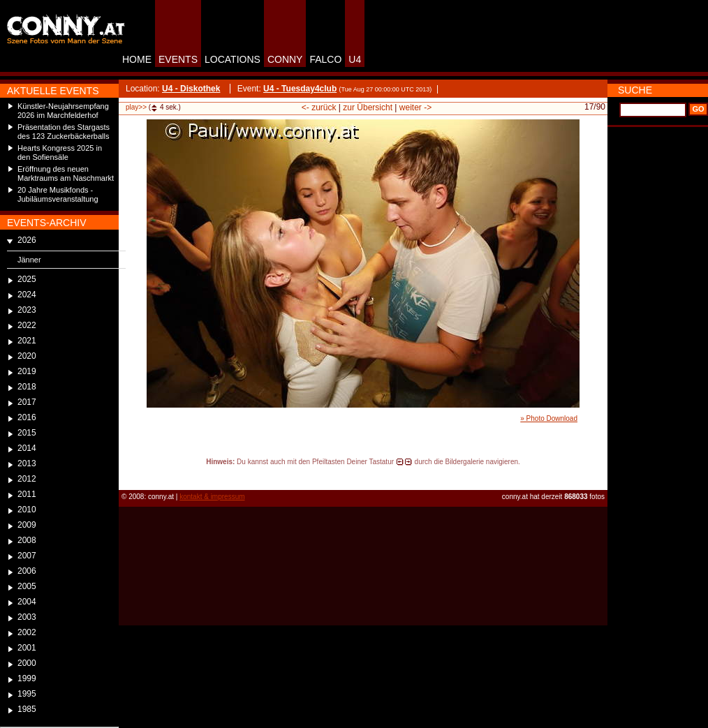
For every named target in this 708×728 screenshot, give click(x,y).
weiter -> (415, 107)
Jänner (29, 260)
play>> (136, 107)
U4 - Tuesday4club (300, 89)
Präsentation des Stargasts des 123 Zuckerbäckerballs (64, 132)
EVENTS (178, 59)
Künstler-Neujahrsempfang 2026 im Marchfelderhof (63, 111)
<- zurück (319, 107)
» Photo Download (549, 418)
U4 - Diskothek (191, 89)
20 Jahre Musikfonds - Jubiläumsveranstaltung (58, 194)
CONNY (285, 59)
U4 (355, 59)
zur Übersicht (368, 107)
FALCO (325, 59)
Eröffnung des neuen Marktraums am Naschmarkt (66, 173)
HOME (137, 59)
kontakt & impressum (212, 497)
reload (130, 475)
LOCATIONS (233, 59)
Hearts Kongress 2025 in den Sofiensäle (60, 153)
